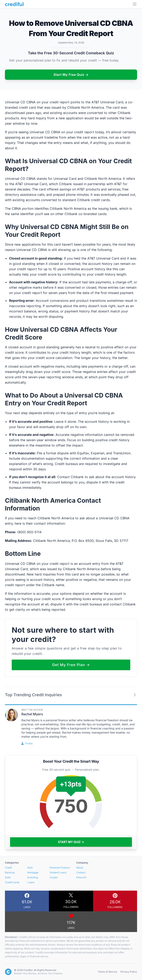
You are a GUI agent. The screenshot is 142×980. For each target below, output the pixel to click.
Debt (8, 877)
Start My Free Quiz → (71, 75)
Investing (33, 877)
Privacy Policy (129, 972)
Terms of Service (107, 972)
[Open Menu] (135, 4)
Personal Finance (60, 868)
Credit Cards (12, 882)
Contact (81, 872)
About (80, 868)
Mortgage (33, 872)
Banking (10, 872)
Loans (31, 882)
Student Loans (58, 872)
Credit (8, 868)
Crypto (54, 877)
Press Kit (81, 877)
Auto (30, 868)
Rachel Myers (32, 714)
